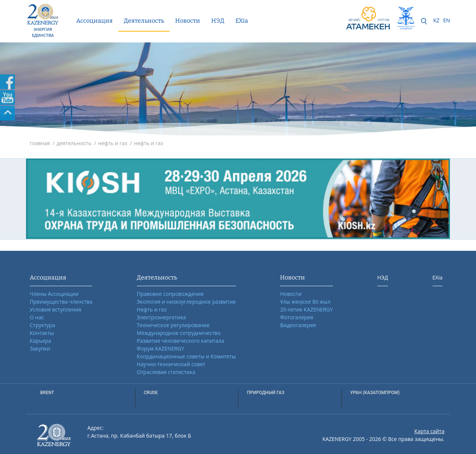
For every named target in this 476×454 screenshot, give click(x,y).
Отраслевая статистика (166, 372)
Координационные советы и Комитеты (186, 356)
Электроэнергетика (161, 317)
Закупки (40, 349)
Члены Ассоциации (54, 294)
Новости (188, 21)
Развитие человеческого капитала (181, 341)
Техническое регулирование (173, 325)
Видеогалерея (298, 325)
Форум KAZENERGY (160, 349)
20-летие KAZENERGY (306, 309)
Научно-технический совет (171, 364)
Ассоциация (94, 21)
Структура (42, 325)
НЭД (218, 21)
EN (447, 20)
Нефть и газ (152, 309)
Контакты (42, 333)
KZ (436, 20)
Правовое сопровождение (170, 294)
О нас (37, 317)
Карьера (40, 341)
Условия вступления (56, 309)
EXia (242, 21)
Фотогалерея (296, 317)
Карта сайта (429, 431)
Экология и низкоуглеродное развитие (186, 302)
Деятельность (144, 21)
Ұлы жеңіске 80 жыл (305, 302)
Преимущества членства (61, 302)
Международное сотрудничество (179, 333)
